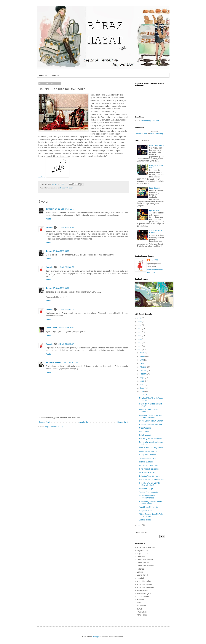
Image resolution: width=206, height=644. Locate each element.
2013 (140, 343)
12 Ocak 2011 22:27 (72, 362)
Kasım (142, 356)
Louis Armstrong (157, 134)
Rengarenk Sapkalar (147, 455)
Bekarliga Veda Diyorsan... (150, 476)
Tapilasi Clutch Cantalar (149, 492)
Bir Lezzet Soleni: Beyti (148, 465)
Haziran (143, 374)
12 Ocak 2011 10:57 (66, 344)
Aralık (142, 353)
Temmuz (143, 370)
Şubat (142, 388)
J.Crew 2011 (144, 395)
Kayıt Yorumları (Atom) (54, 426)
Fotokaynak (42, 177)
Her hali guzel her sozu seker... (152, 439)
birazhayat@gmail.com (150, 121)
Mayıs (142, 378)
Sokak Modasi (145, 435)
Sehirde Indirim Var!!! (148, 458)
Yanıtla (48, 219)
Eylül (142, 363)
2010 (140, 525)
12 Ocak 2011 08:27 (61, 251)
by (149, 134)
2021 (140, 318)
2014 (140, 339)
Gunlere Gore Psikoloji (148, 451)
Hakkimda (55, 75)
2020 (140, 322)
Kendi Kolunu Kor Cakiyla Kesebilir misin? (149, 484)
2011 (140, 350)
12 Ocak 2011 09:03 (61, 288)
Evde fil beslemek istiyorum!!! (151, 448)
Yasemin (49, 228)
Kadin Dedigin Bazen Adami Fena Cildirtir (150, 503)
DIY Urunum (144, 431)
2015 (140, 336)
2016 (140, 332)
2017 (140, 329)
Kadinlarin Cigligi (146, 489)
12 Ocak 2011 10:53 (66, 328)
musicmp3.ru (156, 131)
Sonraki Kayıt (45, 422)
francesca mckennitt (54, 362)
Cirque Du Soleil (146, 511)
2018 (140, 325)
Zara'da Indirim (145, 520)
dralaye (49, 251)
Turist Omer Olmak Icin (148, 507)
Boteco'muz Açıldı (156, 145)
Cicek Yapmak (145, 428)
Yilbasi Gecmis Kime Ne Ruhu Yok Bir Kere (151, 515)
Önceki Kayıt (122, 422)
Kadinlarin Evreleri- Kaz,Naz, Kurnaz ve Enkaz (151, 416)
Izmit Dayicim (155, 188)
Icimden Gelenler (66, 188)
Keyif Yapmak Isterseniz (149, 469)
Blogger (96, 637)
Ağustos (143, 367)
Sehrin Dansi (51, 328)
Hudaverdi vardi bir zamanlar (151, 425)
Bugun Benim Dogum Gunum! (151, 421)
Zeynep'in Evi (52, 209)
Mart (142, 385)
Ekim (142, 360)
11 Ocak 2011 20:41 (66, 209)
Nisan (142, 381)
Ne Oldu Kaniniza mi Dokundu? (152, 479)
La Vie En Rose (141, 134)
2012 (140, 346)
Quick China (154, 210)
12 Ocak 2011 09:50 (66, 309)
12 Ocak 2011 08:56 (66, 267)
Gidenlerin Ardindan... (148, 472)
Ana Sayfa (43, 75)
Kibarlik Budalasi (146, 462)
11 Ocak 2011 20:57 (66, 228)
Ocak (142, 392)
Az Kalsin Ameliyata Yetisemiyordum (147, 497)
